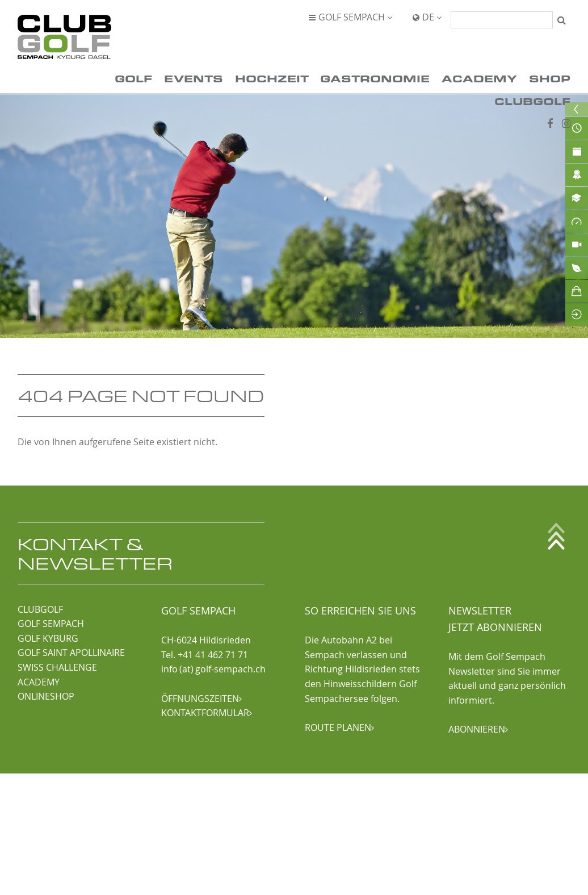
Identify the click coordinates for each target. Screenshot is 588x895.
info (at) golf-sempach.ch (213, 669)
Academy (479, 78)
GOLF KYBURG (48, 638)
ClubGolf (532, 101)
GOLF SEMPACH (51, 624)
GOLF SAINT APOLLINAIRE (71, 653)
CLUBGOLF (40, 609)
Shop (550, 78)
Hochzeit (272, 78)
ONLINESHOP (46, 696)
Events (194, 78)
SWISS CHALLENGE (57, 667)
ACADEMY (39, 682)
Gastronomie (375, 78)
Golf (133, 78)
